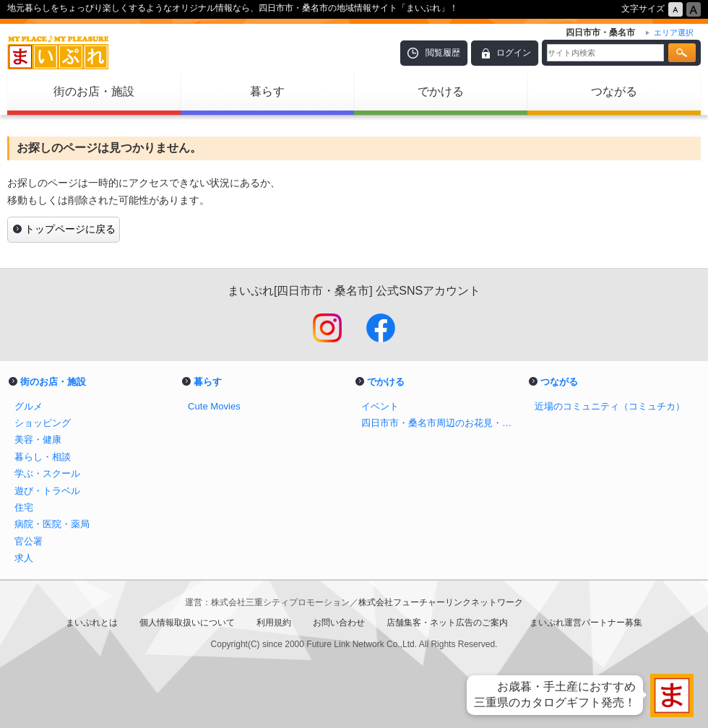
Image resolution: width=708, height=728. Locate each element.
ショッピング (43, 423)
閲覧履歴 (443, 53)
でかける (441, 91)
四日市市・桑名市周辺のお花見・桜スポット (441, 423)
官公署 (29, 541)
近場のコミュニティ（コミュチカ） (610, 406)
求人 (24, 558)
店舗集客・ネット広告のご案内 (447, 623)
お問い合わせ (339, 623)
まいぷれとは (92, 623)
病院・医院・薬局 (52, 524)
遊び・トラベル (47, 491)
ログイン (514, 53)
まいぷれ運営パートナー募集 (586, 623)
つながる (614, 91)
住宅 (24, 507)
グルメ (29, 406)
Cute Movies (214, 406)
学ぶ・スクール (47, 473)
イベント (380, 406)
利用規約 (274, 623)
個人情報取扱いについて (187, 623)
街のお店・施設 (94, 91)
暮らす (267, 91)
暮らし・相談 (43, 457)
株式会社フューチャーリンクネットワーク (441, 602)
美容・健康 (38, 439)
